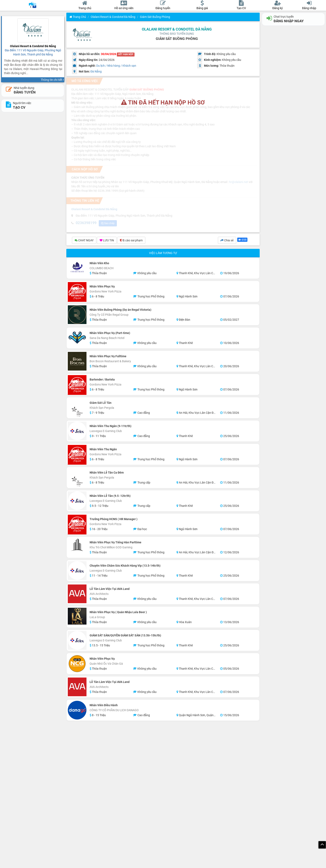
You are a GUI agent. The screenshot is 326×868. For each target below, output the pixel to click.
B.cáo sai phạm (131, 241)
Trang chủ (78, 17)
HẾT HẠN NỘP (126, 54)
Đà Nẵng (96, 71)
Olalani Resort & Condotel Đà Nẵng (113, 17)
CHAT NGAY (84, 241)
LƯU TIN (107, 241)
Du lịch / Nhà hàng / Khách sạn (116, 66)
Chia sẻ (227, 241)
